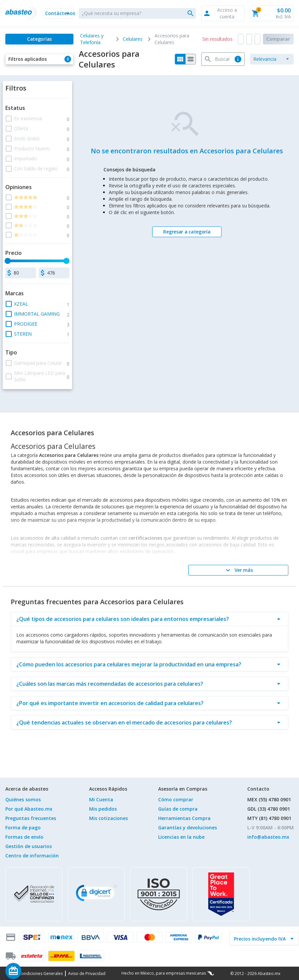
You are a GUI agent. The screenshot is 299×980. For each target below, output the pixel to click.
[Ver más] (238, 570)
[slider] (8, 261)
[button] (58, 13)
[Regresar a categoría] (187, 232)
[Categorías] (39, 39)
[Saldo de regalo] (34, 971)
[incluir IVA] (260, 939)
